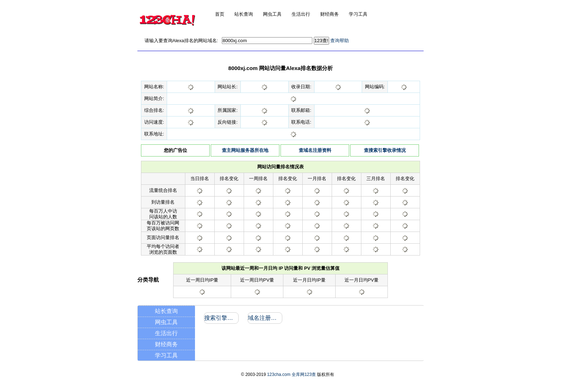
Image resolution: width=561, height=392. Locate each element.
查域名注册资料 (315, 150)
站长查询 (166, 311)
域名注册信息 (265, 318)
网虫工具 (166, 322)
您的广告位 (175, 150)
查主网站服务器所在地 (245, 150)
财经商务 (166, 344)
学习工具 (166, 355)
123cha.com (279, 374)
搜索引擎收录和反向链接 (221, 318)
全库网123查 (304, 374)
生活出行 (166, 333)
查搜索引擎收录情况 (385, 150)
